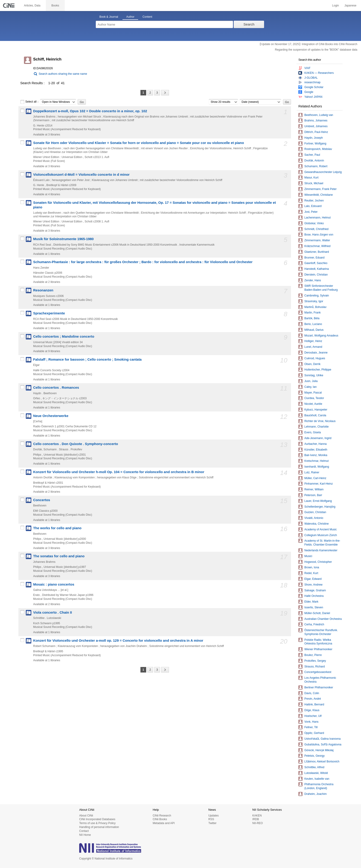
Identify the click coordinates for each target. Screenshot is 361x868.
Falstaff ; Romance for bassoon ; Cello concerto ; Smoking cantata (87, 359)
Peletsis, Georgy (314, 756)
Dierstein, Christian (316, 275)
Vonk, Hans (311, 722)
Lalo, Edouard (313, 206)
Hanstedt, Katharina (317, 269)
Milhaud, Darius (314, 330)
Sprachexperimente (49, 313)
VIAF (307, 68)
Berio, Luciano (313, 324)
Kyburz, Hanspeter (316, 410)
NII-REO (258, 823)
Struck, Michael (314, 183)
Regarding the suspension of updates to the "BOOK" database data (316, 50)
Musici (308, 556)
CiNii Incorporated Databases (97, 819)
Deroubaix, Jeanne (316, 353)
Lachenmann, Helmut (317, 218)
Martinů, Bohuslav (315, 307)
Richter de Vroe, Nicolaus (320, 421)
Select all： (30, 102)
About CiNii (86, 816)
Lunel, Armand (313, 347)
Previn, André (313, 699)
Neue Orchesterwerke (51, 416)
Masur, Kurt (311, 178)
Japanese (350, 6)
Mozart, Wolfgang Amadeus (321, 336)
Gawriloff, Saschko (316, 263)
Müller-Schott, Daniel (317, 613)
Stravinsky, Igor (314, 301)
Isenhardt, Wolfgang (317, 467)
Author (130, 17)
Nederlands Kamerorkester (321, 550)
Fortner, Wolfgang (315, 144)
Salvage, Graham (315, 590)
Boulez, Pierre (313, 655)
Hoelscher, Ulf (313, 716)
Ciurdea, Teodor (314, 398)
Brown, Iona (312, 567)
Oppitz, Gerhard (314, 733)
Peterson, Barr (313, 495)
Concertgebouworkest (318, 672)
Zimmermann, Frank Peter (320, 189)
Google (309, 92)
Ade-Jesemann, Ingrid (318, 438)
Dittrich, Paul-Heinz (316, 132)
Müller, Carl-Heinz (315, 478)
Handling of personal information (99, 827)
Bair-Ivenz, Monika (316, 455)
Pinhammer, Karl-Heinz (319, 484)
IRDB (256, 819)
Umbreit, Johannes (316, 126)
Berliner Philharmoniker (319, 687)
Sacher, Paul (312, 155)
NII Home (85, 835)
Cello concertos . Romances (56, 388)
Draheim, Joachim (316, 794)
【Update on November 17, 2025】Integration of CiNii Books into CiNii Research (308, 44)
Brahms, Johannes (316, 121)
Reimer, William (314, 489)
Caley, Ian (310, 387)
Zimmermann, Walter (317, 240)
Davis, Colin (312, 693)
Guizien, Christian (315, 512)
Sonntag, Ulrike (314, 375)
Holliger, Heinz (313, 341)
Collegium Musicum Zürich (321, 535)
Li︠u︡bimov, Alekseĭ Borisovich (322, 762)
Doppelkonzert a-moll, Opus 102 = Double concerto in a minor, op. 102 (90, 111)
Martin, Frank (313, 313)
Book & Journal (109, 17)
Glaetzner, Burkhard (317, 252)
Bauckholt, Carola (315, 415)
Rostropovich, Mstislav (318, 149)
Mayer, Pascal (313, 393)
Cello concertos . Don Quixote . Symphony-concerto (76, 444)
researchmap (312, 82)
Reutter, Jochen (314, 201)
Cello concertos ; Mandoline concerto (64, 336)
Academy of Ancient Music (321, 529)
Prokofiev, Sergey (315, 661)
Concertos (42, 500)
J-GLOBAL (311, 78)
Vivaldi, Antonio (314, 518)
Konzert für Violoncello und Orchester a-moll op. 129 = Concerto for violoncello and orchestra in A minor (118, 641)
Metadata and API (164, 823)
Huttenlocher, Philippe (318, 370)
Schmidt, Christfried (316, 229)
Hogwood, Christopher (318, 562)
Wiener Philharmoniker (318, 649)
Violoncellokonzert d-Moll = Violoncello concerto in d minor (81, 175)
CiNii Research (162, 816)
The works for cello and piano (57, 528)
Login (336, 6)
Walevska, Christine (317, 524)
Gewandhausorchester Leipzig (323, 172)
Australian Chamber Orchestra (323, 619)
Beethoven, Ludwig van (319, 115)
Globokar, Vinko (314, 223)
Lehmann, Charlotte (316, 427)
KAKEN (257, 816)
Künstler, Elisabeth (316, 450)
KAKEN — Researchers (319, 73)
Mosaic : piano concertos (54, 584)
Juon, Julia (311, 381)
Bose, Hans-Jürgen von (319, 235)
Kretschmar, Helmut (316, 461)
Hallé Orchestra (314, 596)
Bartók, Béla (312, 318)
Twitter (212, 823)
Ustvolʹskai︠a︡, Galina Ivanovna (322, 739)
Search (249, 24)
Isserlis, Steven (314, 607)
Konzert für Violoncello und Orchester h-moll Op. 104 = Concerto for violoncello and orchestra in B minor (119, 472)
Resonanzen (43, 290)
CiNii (9, 6)
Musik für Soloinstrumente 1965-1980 (63, 239)
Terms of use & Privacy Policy (97, 823)
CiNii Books (160, 819)
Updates (214, 816)
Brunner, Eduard (314, 258)
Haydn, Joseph (314, 138)
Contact (84, 831)
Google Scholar (314, 87)
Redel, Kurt (311, 573)
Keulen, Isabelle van (317, 779)
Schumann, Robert (316, 166)
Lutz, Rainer (312, 472)
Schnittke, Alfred (314, 767)
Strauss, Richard (315, 667)
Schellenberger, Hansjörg (320, 507)
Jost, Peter (311, 212)
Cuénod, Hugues (315, 358)
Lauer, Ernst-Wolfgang (318, 501)
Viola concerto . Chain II (52, 612)
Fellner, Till (311, 727)
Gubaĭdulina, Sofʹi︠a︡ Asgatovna (323, 744)
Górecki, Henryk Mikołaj (319, 750)
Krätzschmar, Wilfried (317, 246)
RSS (211, 819)
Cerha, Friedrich (314, 624)
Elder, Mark (311, 602)
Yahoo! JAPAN (313, 97)
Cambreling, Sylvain (317, 296)
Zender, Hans (313, 280)
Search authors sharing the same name (63, 74)
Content (147, 17)
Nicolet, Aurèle (313, 404)
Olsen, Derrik (312, 364)
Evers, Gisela (313, 432)
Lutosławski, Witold (316, 773)
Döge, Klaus (312, 710)
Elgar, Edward (313, 579)
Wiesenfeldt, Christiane (319, 195)
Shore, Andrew (313, 585)
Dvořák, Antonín (314, 161)
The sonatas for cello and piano (59, 556)
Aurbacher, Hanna (316, 444)
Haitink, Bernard (314, 704)
